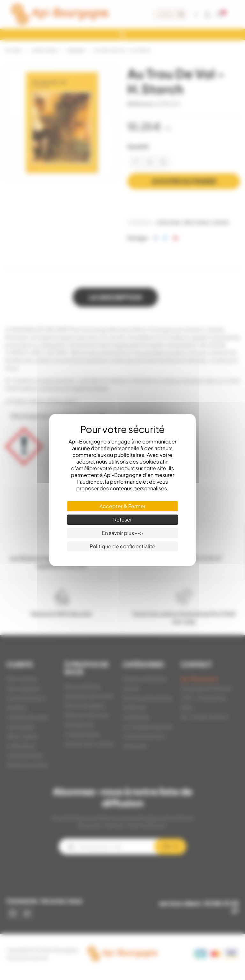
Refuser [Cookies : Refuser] (122, 519)
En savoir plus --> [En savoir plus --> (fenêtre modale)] (122, 533)
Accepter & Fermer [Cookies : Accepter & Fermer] (122, 506)
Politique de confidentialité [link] (122, 546)
